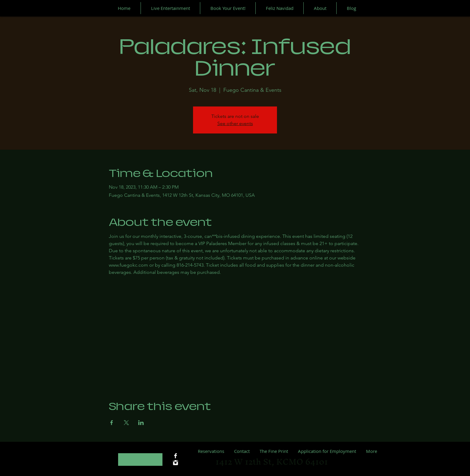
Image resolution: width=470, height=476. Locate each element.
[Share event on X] (126, 423)
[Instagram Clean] (176, 463)
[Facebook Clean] (176, 456)
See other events (235, 123)
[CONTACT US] (140, 460)
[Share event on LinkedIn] (141, 423)
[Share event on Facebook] (112, 423)
